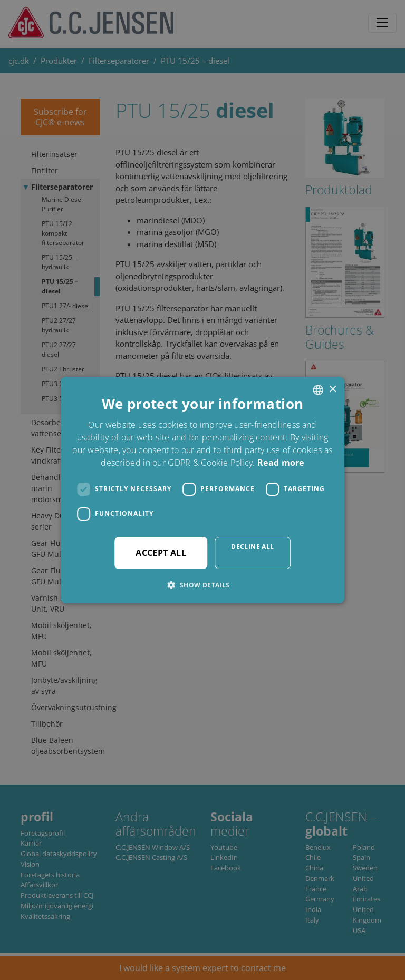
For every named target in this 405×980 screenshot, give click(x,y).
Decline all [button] (252, 547)
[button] (202, 585)
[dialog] (202, 490)
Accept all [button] (161, 553)
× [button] (332, 390)
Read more (281, 463)
